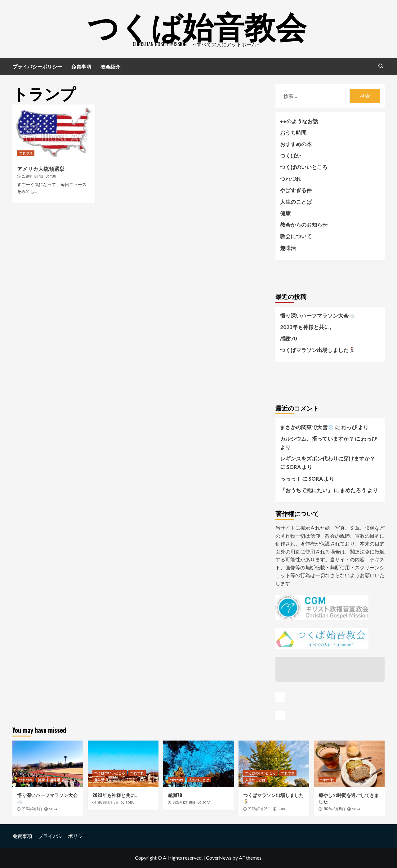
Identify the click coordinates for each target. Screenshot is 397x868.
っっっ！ (291, 479)
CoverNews (219, 858)
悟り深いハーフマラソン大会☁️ (318, 316)
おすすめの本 (296, 144)
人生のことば (296, 202)
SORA (53, 809)
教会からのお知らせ (304, 225)
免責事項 (81, 66)
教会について (296, 236)
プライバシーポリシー (37, 66)
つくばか (291, 156)
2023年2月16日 (108, 802)
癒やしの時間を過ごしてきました (349, 798)
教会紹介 (110, 66)
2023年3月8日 (32, 809)
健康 (285, 213)
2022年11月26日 (259, 809)
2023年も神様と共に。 (307, 327)
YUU (53, 176)
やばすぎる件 (296, 190)
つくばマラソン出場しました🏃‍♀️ (318, 350)
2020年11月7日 (33, 176)
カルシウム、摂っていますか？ (317, 439)
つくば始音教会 (197, 25)
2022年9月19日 (334, 809)
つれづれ (26, 153)
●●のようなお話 (299, 121)
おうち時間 (293, 133)
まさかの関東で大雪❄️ (307, 427)
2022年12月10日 (184, 802)
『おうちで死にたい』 (306, 490)
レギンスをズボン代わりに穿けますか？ (328, 458)
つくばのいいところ (304, 167)
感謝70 (288, 338)
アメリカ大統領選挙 (41, 169)
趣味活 (288, 248)
